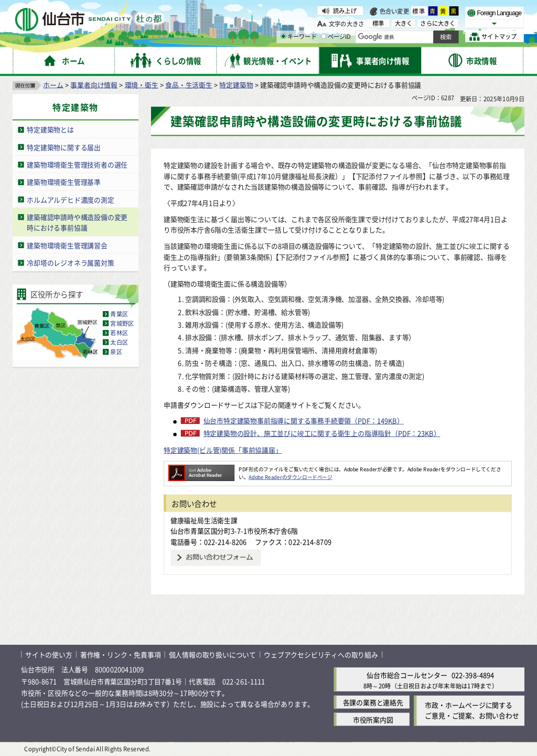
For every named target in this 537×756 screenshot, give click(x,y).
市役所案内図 (373, 719)
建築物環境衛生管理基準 (64, 182)
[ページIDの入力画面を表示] (324, 36)
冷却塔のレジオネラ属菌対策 (70, 263)
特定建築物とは (50, 129)
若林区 (119, 333)
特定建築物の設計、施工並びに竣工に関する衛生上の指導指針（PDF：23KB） (322, 433)
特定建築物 (236, 84)
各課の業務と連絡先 (373, 702)
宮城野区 (122, 323)
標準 (419, 11)
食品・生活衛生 (189, 84)
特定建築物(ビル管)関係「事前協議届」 (223, 450)
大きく (404, 23)
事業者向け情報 (94, 84)
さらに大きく (438, 23)
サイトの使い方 (49, 654)
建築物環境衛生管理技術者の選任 (77, 164)
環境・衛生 (142, 84)
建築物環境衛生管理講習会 (67, 245)
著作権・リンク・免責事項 (121, 654)
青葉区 (119, 314)
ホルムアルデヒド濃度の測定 (70, 199)
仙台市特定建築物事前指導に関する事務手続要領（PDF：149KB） (304, 421)
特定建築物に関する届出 (64, 147)
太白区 (119, 342)
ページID (336, 37)
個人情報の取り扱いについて (212, 654)
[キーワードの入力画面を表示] (283, 36)
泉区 (116, 352)
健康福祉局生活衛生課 (204, 520)
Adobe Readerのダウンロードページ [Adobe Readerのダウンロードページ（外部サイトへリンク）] (290, 477)
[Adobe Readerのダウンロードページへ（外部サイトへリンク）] (201, 468)
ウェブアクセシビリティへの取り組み (321, 654)
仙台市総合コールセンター (407, 675)
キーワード (299, 37)
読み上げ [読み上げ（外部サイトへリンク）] (345, 10)
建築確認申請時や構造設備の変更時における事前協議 (77, 222)
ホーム (53, 84)
